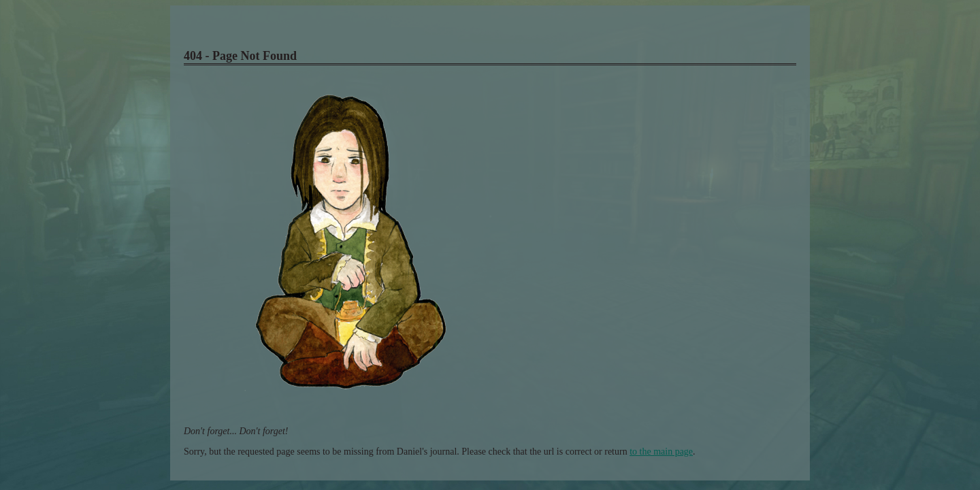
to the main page (661, 452)
